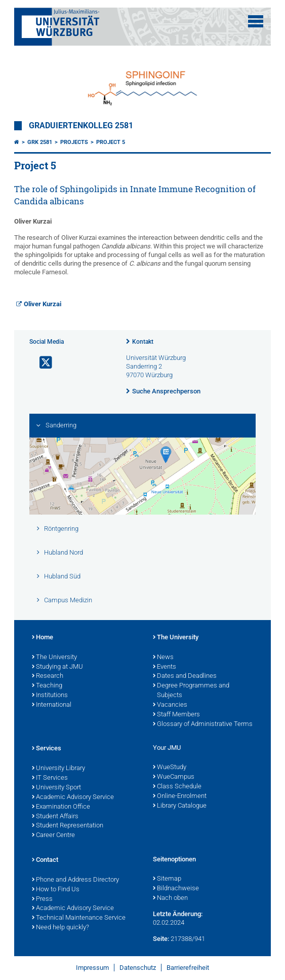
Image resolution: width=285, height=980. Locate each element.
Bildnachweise (176, 889)
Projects (74, 142)
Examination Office (61, 807)
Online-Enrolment (180, 796)
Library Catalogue (180, 806)
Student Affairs (55, 817)
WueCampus (174, 777)
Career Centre (53, 836)
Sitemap (167, 879)
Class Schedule (177, 787)
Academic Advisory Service (73, 797)
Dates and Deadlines (185, 676)
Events (165, 667)
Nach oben (170, 898)
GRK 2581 (40, 142)
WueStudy (170, 768)
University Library (58, 769)
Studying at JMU (57, 667)
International (52, 705)
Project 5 (111, 142)
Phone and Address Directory (75, 880)
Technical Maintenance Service (79, 918)
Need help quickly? (60, 928)
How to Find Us (56, 890)
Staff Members (176, 715)
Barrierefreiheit (188, 968)
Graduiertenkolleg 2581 (81, 126)
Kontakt (143, 342)
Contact (45, 860)
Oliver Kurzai (43, 304)
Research (48, 676)
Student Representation (68, 826)
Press (42, 899)
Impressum (92, 968)
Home (43, 638)
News (163, 658)
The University (54, 658)
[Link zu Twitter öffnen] (42, 363)
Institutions (50, 696)
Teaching (47, 686)
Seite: (161, 939)
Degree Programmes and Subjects (191, 691)
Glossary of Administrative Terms (203, 724)
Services (47, 749)
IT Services (50, 778)
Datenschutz (138, 968)
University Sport (56, 788)
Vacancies (170, 705)
